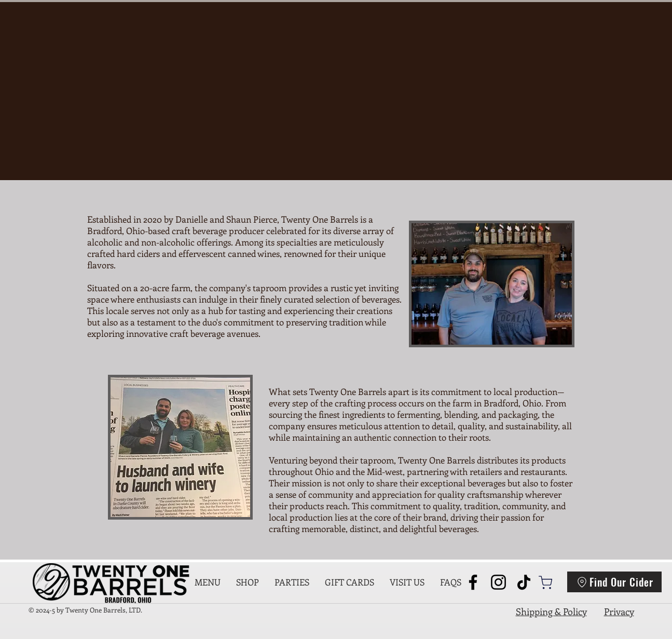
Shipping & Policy (551, 611)
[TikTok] (524, 582)
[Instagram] (498, 582)
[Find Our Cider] (614, 582)
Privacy (619, 611)
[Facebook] (473, 582)
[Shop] (545, 582)
